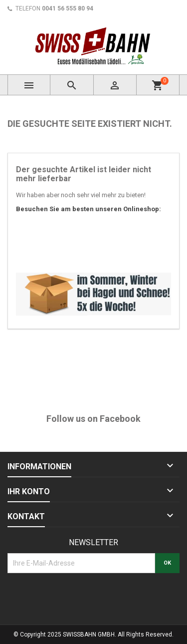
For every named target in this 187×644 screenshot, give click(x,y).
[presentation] (83, 598)
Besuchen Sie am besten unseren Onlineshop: (89, 209)
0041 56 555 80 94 (68, 8)
